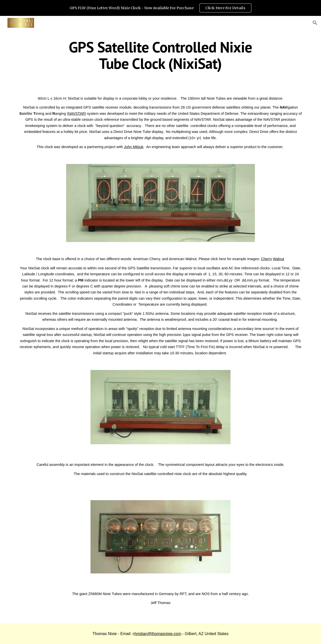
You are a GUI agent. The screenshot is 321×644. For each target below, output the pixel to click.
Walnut (279, 259)
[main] (161, 55)
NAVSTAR (76, 114)
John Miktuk (134, 147)
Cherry (267, 259)
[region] (160, 8)
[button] (315, 23)
